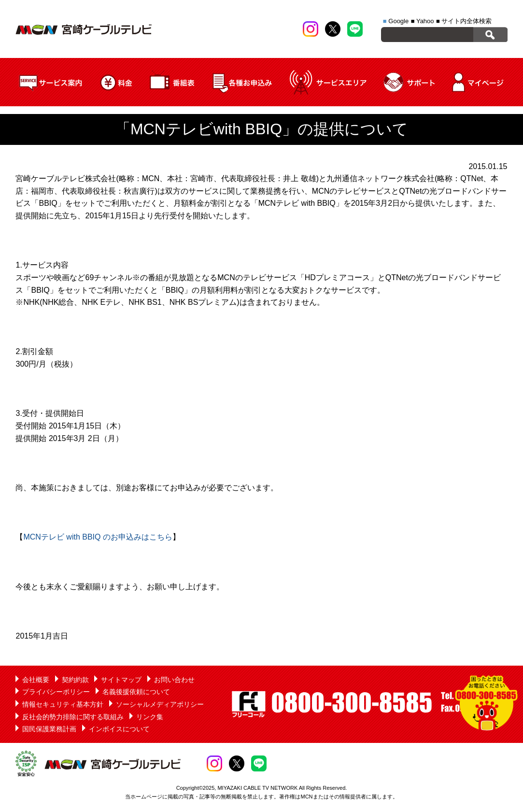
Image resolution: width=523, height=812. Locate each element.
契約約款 (75, 680)
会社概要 (36, 680)
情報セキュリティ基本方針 (63, 704)
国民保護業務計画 (49, 729)
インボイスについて (119, 729)
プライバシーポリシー (56, 692)
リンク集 (150, 717)
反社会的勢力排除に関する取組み (73, 717)
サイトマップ (121, 680)
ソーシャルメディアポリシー (160, 704)
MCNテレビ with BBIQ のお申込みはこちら (98, 537)
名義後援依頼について (136, 692)
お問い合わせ (174, 680)
